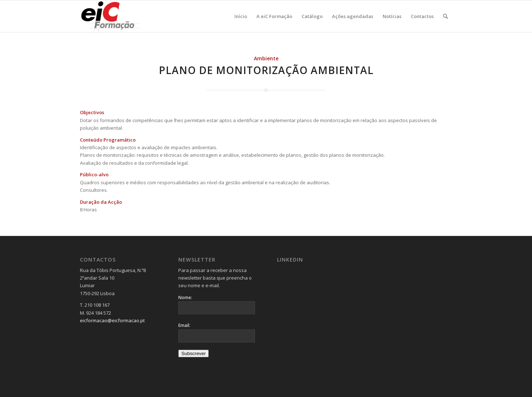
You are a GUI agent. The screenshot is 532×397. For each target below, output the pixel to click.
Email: (184, 325)
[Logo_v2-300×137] (115, 16)
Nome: (185, 297)
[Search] (445, 16)
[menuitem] (241, 16)
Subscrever (193, 353)
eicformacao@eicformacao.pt (112, 320)
